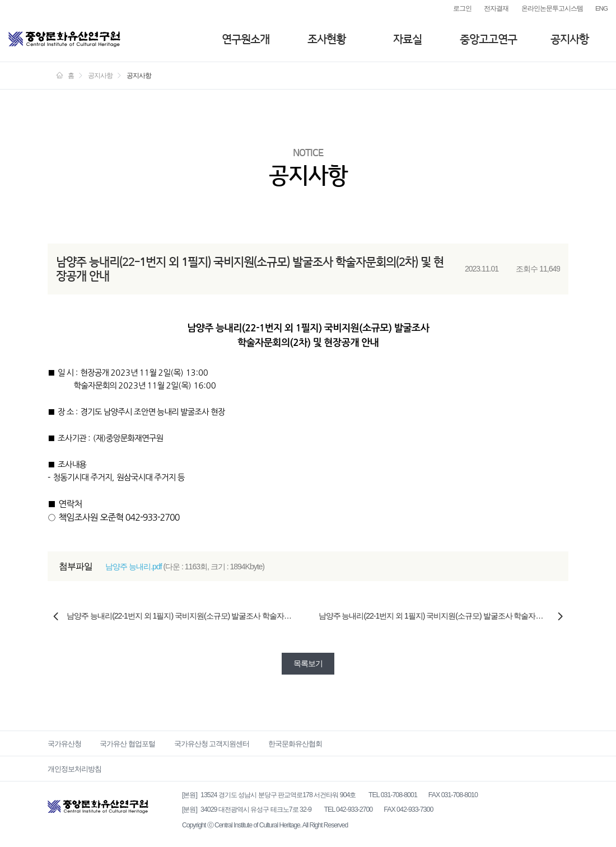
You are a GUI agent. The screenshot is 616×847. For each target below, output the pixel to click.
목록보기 (308, 663)
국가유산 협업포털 (127, 744)
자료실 (407, 39)
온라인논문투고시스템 (552, 8)
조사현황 (326, 39)
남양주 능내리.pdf (133, 567)
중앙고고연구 (488, 39)
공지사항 (570, 39)
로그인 (462, 8)
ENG (601, 8)
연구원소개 (246, 39)
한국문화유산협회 (295, 744)
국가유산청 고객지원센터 (212, 744)
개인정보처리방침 (74, 769)
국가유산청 (64, 744)
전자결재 (496, 8)
